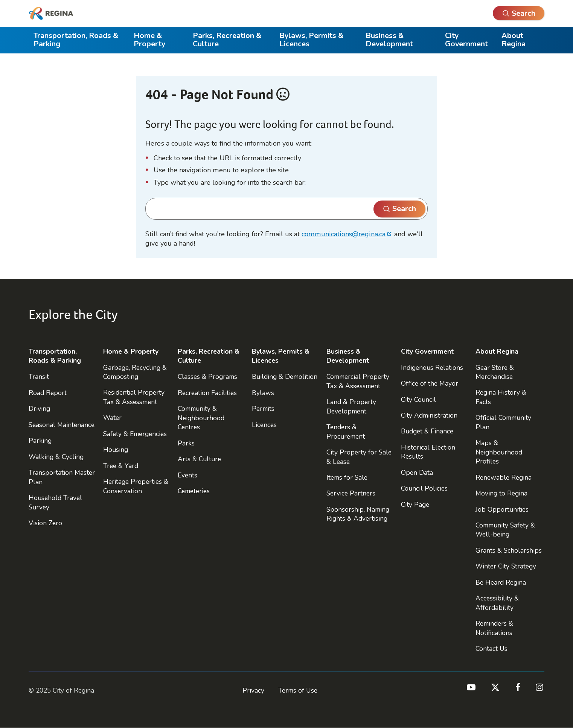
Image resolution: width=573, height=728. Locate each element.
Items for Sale (347, 477)
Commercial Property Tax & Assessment (358, 381)
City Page (415, 505)
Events (187, 475)
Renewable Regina (504, 477)
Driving (39, 409)
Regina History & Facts (501, 397)
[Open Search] (519, 13)
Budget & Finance (427, 431)
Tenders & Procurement (346, 432)
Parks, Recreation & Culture (227, 40)
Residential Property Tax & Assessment (134, 397)
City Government (466, 40)
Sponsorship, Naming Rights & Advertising (358, 514)
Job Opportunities (502, 509)
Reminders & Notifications (494, 628)
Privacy (253, 690)
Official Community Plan (503, 422)
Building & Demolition (285, 377)
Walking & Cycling (56, 457)
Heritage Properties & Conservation (136, 486)
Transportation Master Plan (62, 477)
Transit (39, 377)
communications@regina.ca (344, 234)
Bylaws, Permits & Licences (311, 40)
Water (112, 418)
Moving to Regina (501, 493)
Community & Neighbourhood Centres (201, 418)
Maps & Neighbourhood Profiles (499, 452)
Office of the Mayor (430, 383)
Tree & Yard (121, 466)
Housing (116, 450)
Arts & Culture (199, 459)
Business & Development (389, 40)
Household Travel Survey (55, 502)
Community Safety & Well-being (505, 530)
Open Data (417, 473)
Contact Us (491, 649)
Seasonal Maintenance (62, 425)
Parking (40, 441)
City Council (418, 400)
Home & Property (149, 40)
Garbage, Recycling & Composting (135, 372)
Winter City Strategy (506, 566)
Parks (186, 443)
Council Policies (424, 488)
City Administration (429, 415)
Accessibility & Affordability (497, 603)
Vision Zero (45, 523)
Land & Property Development (351, 406)
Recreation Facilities (207, 393)
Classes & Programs (207, 377)
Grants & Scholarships (509, 550)
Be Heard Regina (501, 582)
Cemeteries (194, 491)
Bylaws (263, 393)
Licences (264, 425)
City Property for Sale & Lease (359, 457)
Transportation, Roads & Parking (76, 40)
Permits (263, 409)
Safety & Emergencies (135, 434)
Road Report (48, 393)
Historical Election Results (428, 452)
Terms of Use (298, 690)
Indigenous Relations (432, 368)
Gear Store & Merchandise (495, 372)
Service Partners (351, 493)
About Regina (514, 40)
